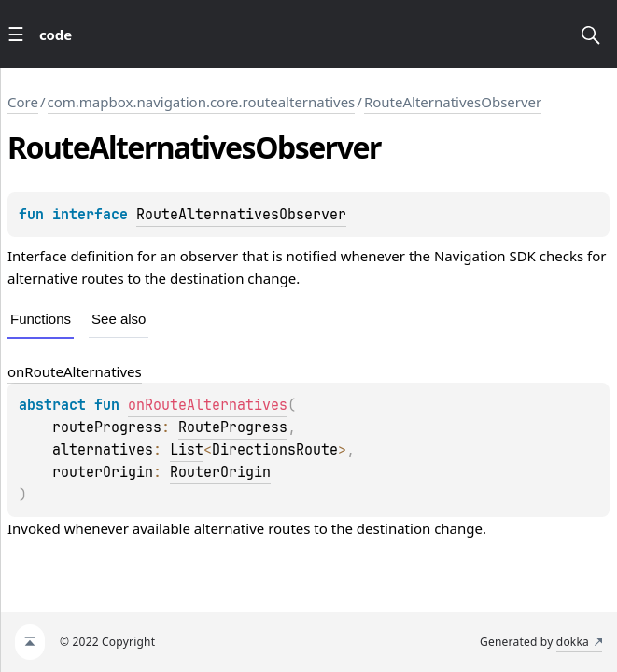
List (187, 450)
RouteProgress (233, 427)
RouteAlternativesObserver (453, 102)
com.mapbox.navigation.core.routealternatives (202, 102)
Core (23, 102)
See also (119, 319)
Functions (41, 319)
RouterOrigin (220, 472)
